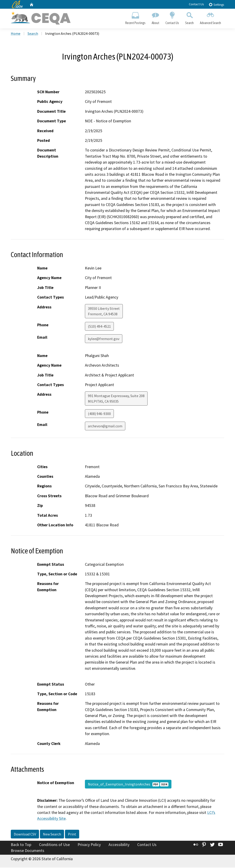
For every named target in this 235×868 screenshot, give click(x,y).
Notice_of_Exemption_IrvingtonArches (128, 785)
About (155, 17)
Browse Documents (28, 851)
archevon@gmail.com (105, 427)
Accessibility (119, 845)
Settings (216, 4)
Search (190, 17)
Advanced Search (211, 17)
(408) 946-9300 (99, 414)
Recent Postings (135, 17)
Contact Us (196, 4)
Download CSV (25, 835)
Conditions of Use (54, 845)
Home (16, 34)
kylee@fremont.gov (104, 339)
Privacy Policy (89, 845)
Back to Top (21, 845)
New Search (52, 835)
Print (72, 835)
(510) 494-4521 (99, 327)
